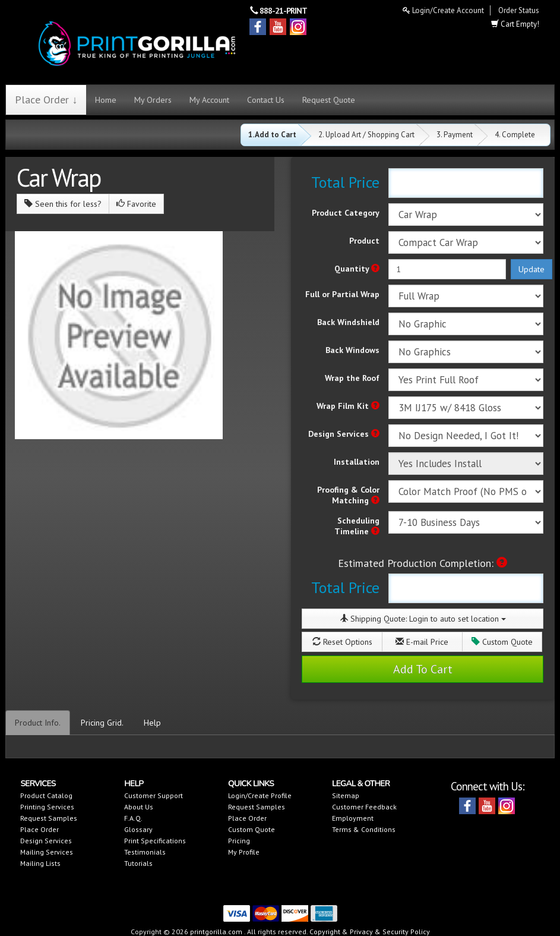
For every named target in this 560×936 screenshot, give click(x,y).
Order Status (519, 10)
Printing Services (47, 807)
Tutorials (138, 863)
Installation (357, 462)
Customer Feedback (364, 807)
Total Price (345, 182)
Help (152, 723)
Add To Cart (423, 669)
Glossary (138, 829)
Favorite (136, 204)
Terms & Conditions (364, 829)
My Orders (153, 100)
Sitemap (346, 795)
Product (364, 241)
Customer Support (154, 795)
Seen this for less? (63, 204)
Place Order (39, 829)
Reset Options (342, 642)
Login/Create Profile (260, 795)
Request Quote (329, 100)
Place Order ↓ (46, 100)
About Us (139, 807)
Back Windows (352, 350)
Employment (353, 818)
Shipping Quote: (423, 619)
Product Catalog (46, 795)
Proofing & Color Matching (348, 495)
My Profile (244, 852)
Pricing (239, 841)
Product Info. (38, 723)
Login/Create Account (443, 10)
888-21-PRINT (283, 11)
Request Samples (49, 818)
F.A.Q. (133, 818)
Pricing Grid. (102, 723)
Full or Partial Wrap (342, 294)
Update (531, 269)
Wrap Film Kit (348, 406)
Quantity (357, 269)
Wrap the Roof (352, 378)
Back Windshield (348, 322)
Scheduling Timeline (357, 526)
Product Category (346, 213)
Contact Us (266, 100)
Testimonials (145, 852)
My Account (209, 100)
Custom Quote (502, 642)
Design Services (344, 434)
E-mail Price (422, 642)
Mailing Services (47, 852)
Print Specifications (155, 841)
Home (106, 100)
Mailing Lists (40, 863)
